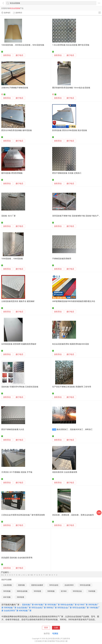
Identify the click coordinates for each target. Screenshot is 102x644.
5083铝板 (51, 591)
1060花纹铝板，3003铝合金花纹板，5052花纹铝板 (23, 45)
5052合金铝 (54, 585)
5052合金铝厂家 (39, 608)
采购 (99, 513)
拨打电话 (19, 55)
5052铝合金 (77, 591)
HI (19, 575)
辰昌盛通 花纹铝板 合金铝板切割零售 (17, 558)
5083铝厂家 (52, 608)
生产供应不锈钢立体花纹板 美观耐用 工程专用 (72, 387)
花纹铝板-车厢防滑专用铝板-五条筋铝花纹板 (20, 387)
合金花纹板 (8, 585)
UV (47, 575)
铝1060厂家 (83, 605)
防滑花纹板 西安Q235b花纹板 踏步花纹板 (70, 130)
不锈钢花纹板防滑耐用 (62, 259)
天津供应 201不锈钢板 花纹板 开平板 (17, 472)
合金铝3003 (69, 585)
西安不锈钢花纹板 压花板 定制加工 (67, 173)
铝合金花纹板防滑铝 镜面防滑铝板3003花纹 (71, 344)
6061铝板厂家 (41, 605)
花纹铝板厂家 (28, 605)
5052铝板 (7, 591)
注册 (56, 628)
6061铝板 (7, 597)
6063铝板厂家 (25, 611)
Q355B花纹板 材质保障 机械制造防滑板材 (19, 344)
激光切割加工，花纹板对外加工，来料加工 (75, 429)
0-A (2, 575)
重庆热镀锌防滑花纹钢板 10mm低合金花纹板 (71, 88)
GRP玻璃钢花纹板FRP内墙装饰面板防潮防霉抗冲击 (74, 301)
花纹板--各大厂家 (8, 216)
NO (32, 575)
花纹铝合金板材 (37, 585)
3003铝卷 (20, 597)
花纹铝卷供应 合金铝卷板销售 (65, 472)
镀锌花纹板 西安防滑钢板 (12, 173)
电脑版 (55, 633)
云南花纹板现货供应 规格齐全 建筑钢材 (18, 301)
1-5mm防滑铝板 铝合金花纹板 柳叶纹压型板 (71, 45)
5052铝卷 (37, 591)
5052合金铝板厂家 (81, 608)
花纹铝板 (21, 585)
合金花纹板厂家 (24, 608)
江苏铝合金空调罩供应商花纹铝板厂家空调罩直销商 (23, 515)
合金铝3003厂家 (11, 611)
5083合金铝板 (22, 591)
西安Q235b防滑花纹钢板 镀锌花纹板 (17, 130)
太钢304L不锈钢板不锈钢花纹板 (15, 88)
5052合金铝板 (85, 585)
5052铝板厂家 (54, 605)
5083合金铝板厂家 (69, 605)
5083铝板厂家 (10, 608)
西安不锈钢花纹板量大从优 (13, 429)
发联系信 (7, 55)
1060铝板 (92, 591)
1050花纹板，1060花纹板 (12, 259)
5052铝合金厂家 (65, 608)
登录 (46, 628)
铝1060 (64, 591)
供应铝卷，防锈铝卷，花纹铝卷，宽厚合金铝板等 (73, 515)
